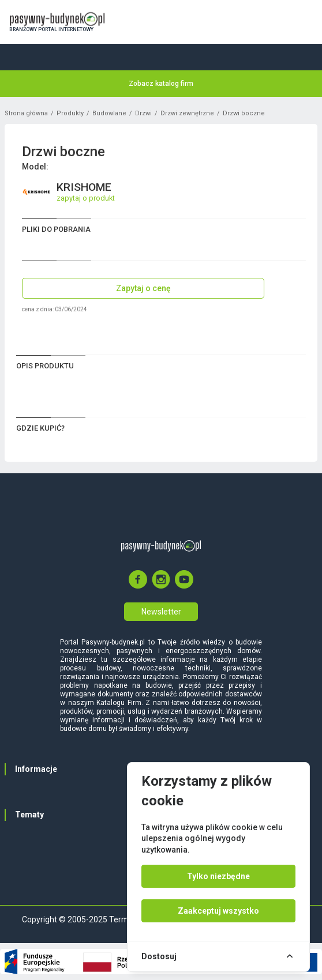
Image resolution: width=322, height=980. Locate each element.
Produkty (70, 113)
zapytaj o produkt (86, 198)
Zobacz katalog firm (161, 84)
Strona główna (26, 113)
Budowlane (109, 113)
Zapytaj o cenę (143, 288)
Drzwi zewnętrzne (187, 113)
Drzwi (143, 113)
